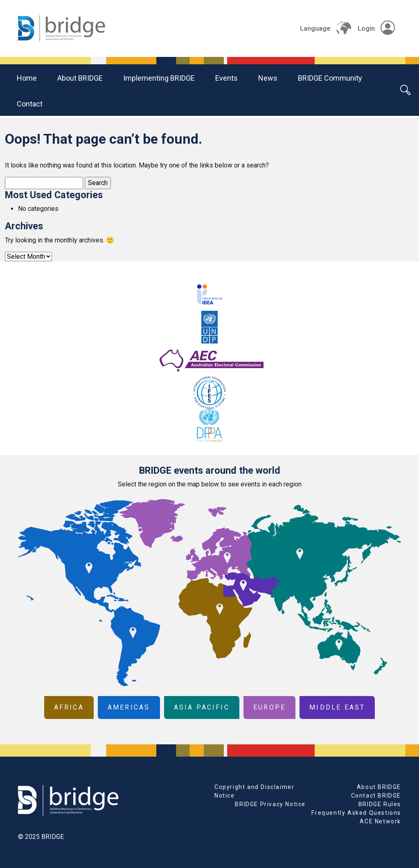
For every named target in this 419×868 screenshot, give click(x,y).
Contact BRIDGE (376, 796)
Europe (269, 707)
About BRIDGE (80, 78)
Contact (30, 104)
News (268, 78)
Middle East (337, 707)
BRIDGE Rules (380, 804)
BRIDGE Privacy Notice (270, 804)
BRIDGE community (330, 78)
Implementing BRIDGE (159, 78)
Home (27, 78)
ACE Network (380, 821)
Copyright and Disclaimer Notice (254, 791)
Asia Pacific (202, 707)
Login (376, 28)
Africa (69, 707)
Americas (129, 707)
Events (226, 78)
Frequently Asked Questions (356, 813)
